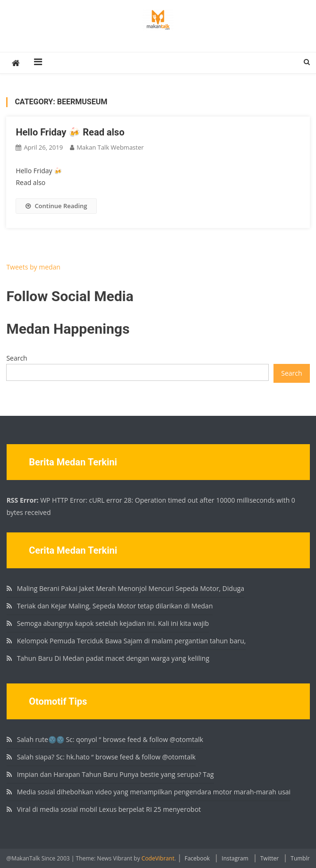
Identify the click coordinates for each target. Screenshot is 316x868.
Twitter (269, 858)
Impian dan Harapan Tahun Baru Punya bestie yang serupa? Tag (115, 774)
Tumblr (300, 858)
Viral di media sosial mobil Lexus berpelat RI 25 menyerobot (109, 809)
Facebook (197, 858)
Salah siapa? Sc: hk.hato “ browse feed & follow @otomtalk (107, 757)
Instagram (235, 858)
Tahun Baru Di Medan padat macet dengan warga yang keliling (113, 658)
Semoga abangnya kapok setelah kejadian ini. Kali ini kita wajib (113, 623)
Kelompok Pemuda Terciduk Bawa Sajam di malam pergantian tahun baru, (132, 641)
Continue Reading (56, 206)
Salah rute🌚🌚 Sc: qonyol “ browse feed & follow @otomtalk (110, 739)
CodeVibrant (158, 858)
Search (17, 358)
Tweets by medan (33, 267)
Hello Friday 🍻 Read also (70, 132)
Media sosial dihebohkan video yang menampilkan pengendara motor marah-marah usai (154, 792)
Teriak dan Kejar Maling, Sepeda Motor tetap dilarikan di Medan (115, 606)
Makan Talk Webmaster (110, 147)
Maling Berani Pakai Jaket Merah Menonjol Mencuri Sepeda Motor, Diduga (131, 588)
